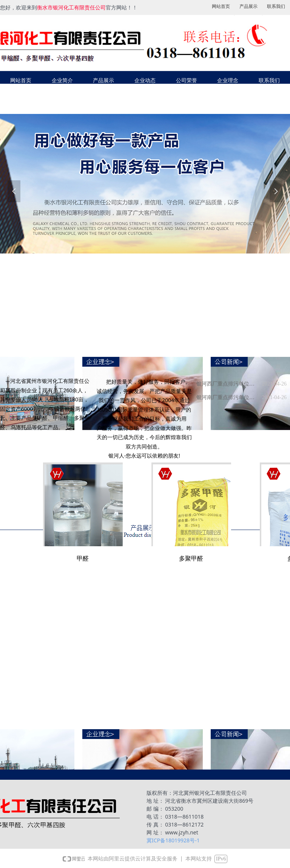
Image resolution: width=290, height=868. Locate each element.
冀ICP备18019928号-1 (173, 840)
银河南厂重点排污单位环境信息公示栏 (227, 397)
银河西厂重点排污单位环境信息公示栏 (227, 384)
